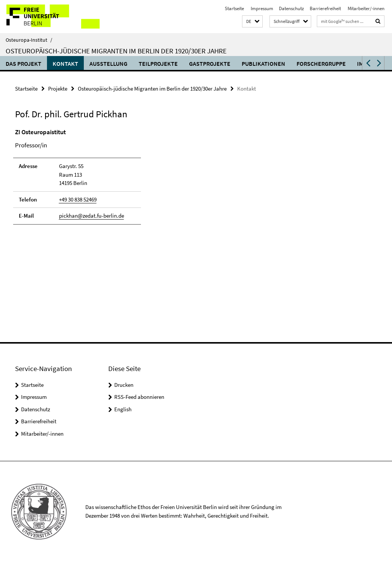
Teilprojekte (158, 64)
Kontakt (65, 64)
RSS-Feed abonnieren (139, 397)
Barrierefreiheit (325, 8)
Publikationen (263, 64)
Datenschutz (291, 8)
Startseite (234, 8)
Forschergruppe (321, 64)
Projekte (58, 89)
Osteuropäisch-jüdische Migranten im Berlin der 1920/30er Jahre (116, 51)
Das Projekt (23, 64)
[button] (252, 22)
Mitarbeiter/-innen (366, 8)
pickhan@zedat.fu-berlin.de (92, 216)
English (123, 409)
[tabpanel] (118, 180)
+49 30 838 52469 (78, 199)
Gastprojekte (210, 64)
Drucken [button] (124, 385)
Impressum (261, 8)
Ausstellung (108, 64)
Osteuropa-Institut (29, 40)
